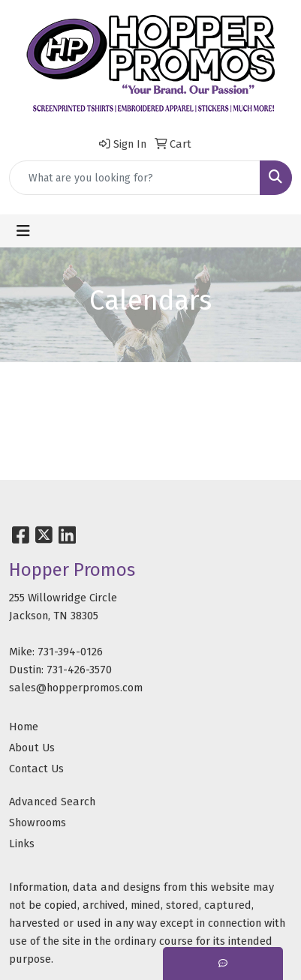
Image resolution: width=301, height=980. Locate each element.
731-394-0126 (70, 652)
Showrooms (38, 823)
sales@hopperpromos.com (76, 688)
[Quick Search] (135, 178)
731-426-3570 (79, 670)
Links (22, 844)
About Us (32, 748)
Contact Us (36, 769)
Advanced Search (52, 802)
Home (24, 727)
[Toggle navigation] (23, 231)
